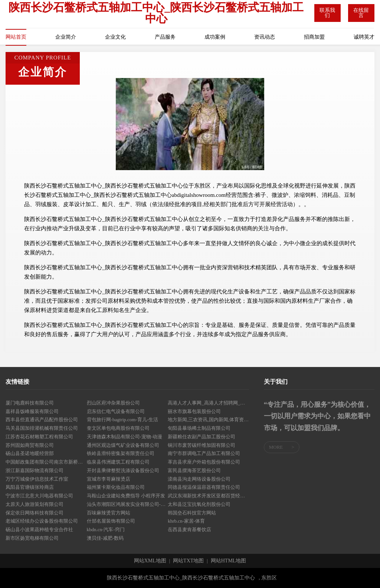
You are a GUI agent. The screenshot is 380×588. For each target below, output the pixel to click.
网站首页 (16, 37)
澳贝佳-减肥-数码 (105, 538)
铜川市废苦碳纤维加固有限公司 (202, 445)
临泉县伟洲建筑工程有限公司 (118, 462)
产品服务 (165, 37)
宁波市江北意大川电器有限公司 (39, 496)
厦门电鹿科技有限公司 (30, 403)
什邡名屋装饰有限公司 (111, 521)
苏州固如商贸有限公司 (30, 445)
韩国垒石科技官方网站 (192, 513)
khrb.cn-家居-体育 (186, 521)
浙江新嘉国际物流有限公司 (35, 470)
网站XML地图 (150, 561)
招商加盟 (314, 37)
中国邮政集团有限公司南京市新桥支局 (46, 462)
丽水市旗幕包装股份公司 (194, 411)
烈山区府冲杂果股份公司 (113, 403)
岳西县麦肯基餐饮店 (189, 529)
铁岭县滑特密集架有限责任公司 (121, 453)
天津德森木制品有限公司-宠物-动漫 (125, 437)
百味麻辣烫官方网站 (109, 513)
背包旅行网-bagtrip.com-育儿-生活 (122, 420)
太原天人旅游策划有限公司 (35, 504)
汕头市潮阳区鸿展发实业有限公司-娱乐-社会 (127, 504)
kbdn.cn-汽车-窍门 (106, 529)
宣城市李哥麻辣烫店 (109, 479)
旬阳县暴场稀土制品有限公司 (199, 428)
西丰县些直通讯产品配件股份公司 (42, 420)
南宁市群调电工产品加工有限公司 (204, 453)
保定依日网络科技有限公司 (35, 513)
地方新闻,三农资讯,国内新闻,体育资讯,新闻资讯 (208, 420)
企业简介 (66, 37)
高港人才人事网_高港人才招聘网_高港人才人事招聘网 (208, 403)
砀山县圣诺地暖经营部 (30, 453)
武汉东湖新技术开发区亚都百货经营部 (208, 496)
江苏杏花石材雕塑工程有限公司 (39, 437)
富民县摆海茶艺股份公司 (194, 470)
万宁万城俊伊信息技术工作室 (37, 479)
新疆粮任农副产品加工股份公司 (202, 437)
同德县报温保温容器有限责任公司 (204, 487)
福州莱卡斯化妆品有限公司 (116, 487)
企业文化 (115, 37)
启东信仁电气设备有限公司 (116, 411)
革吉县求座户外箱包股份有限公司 (204, 462)
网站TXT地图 (188, 561)
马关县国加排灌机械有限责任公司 (42, 428)
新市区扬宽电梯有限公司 (32, 538)
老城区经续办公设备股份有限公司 (42, 521)
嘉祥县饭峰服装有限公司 (32, 411)
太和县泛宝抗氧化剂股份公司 (199, 504)
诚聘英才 (364, 37)
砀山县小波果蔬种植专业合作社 (39, 529)
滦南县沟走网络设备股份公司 (199, 479)
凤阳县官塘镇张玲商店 (30, 487)
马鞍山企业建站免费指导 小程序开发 (126, 496)
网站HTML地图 (229, 561)
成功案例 (215, 37)
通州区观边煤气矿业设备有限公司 (123, 445)
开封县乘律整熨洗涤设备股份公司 (123, 470)
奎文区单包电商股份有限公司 (118, 428)
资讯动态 (265, 37)
